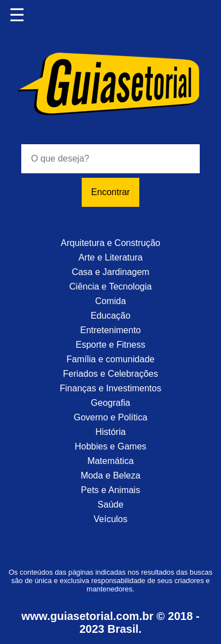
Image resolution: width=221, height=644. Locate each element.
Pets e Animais (111, 490)
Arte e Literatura (110, 257)
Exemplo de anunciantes (110, 597)
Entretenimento (110, 330)
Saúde (110, 505)
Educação (110, 316)
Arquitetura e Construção (111, 243)
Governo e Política (111, 417)
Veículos (110, 519)
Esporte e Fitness (110, 345)
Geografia (110, 403)
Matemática (110, 461)
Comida (110, 301)
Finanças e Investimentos (110, 388)
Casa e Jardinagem (110, 272)
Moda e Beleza (110, 475)
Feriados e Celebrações (111, 374)
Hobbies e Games (110, 446)
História (110, 432)
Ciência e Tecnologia (110, 287)
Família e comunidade (110, 359)
